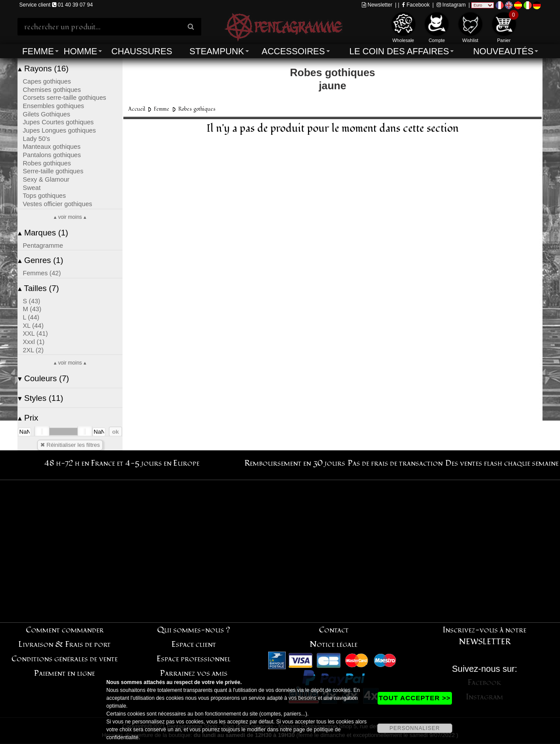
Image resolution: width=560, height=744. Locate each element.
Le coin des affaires (399, 51)
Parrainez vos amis (194, 673)
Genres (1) (40, 260)
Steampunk (217, 51)
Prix (28, 418)
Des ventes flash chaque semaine (502, 463)
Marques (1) (43, 233)
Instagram (451, 5)
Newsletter (377, 5)
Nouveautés (503, 51)
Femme (38, 51)
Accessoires (293, 51)
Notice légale (334, 644)
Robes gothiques (197, 109)
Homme (80, 51)
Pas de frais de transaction (395, 463)
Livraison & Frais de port (65, 644)
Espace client (194, 644)
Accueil (137, 109)
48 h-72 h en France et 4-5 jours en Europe (122, 463)
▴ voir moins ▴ (70, 217)
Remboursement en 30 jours (295, 463)
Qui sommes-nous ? (194, 630)
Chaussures (142, 51)
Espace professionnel (194, 659)
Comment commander (65, 630)
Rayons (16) (43, 68)
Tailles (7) (38, 288)
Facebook (416, 5)
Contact (334, 630)
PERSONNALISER (415, 728)
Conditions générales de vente (65, 659)
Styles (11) (40, 398)
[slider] (42, 432)
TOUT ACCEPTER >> (415, 698)
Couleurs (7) (44, 378)
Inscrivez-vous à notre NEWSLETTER (485, 636)
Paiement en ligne (65, 673)
